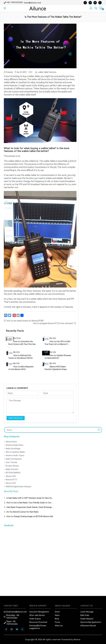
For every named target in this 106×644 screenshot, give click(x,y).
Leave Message (87, 612)
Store (57, 612)
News (57, 615)
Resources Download (38, 622)
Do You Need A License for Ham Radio (23, 512)
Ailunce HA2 (11, 476)
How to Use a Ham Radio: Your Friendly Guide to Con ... (30, 503)
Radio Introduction (14, 459)
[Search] (51, 430)
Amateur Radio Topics (15, 455)
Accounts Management (39, 612)
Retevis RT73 (11, 480)
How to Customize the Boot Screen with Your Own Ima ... (22, 344)
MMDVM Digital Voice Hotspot (19, 487)
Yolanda (8, 72)
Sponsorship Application (91, 622)
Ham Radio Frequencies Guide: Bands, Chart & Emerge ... (30, 507)
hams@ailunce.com (32, 3)
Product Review (12, 466)
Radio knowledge (13, 449)
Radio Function (12, 469)
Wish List (59, 626)
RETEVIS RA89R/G (13, 473)
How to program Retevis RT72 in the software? (53, 323)
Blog (57, 619)
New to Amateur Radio (15, 452)
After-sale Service (37, 615)
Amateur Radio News (15, 445)
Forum (57, 622)
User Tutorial (11, 462)
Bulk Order (85, 615)
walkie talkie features (47, 72)
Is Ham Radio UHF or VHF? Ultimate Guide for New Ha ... (30, 498)
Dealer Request (87, 619)
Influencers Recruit (88, 626)
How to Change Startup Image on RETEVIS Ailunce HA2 (30, 516)
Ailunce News (11, 442)
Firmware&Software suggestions (38, 627)
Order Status (35, 619)
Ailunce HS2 (11, 483)
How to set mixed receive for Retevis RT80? (25, 321)
